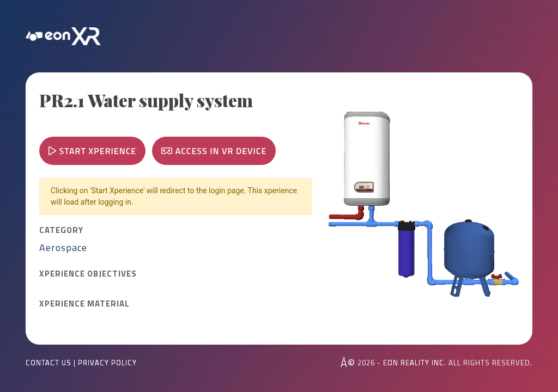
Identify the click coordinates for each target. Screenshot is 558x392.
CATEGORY (61, 230)
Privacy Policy (107, 363)
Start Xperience (92, 151)
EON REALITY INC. (415, 363)
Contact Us (48, 363)
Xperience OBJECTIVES (88, 274)
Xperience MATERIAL (84, 304)
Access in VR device (214, 151)
